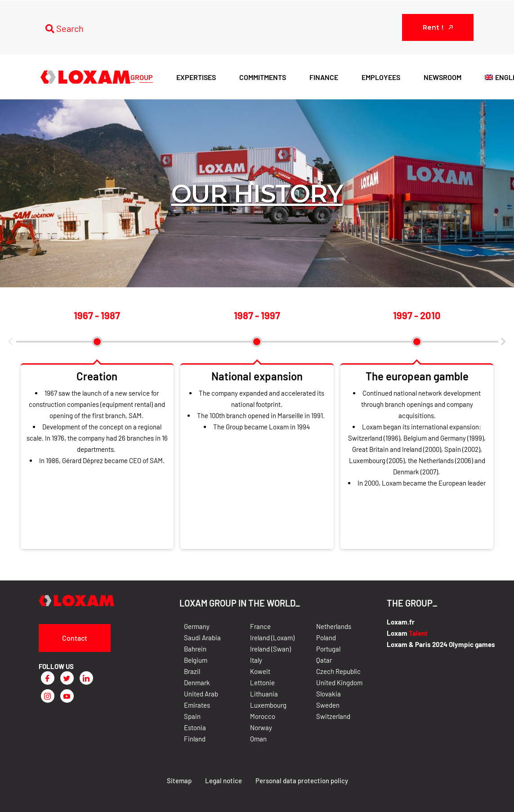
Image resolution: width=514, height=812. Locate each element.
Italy (256, 660)
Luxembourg (268, 705)
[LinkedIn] (86, 678)
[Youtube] (67, 696)
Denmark (197, 683)
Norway (261, 727)
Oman (258, 739)
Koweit (260, 671)
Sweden (328, 705)
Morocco (263, 716)
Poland (326, 638)
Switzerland (333, 716)
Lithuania (264, 694)
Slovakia (329, 694)
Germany (197, 626)
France (260, 626)
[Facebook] (48, 678)
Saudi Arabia (202, 638)
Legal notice (223, 781)
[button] (11, 342)
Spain (192, 716)
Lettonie (262, 683)
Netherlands (334, 626)
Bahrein (195, 649)
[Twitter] (67, 678)
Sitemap (179, 781)
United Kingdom (339, 683)
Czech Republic (338, 671)
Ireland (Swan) (270, 649)
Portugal (328, 649)
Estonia (195, 727)
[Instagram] (48, 696)
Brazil (192, 671)
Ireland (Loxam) (272, 638)
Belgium (196, 660)
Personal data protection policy (301, 781)
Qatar (324, 660)
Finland (195, 739)
